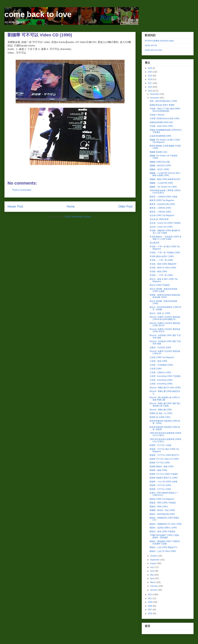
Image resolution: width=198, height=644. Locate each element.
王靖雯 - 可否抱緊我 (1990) (161, 365)
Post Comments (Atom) (78, 217)
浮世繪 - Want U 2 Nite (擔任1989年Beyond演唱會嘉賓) (165, 110)
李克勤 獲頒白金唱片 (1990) (162, 256)
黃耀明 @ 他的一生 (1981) (161, 413)
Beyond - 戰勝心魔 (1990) (161, 410)
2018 (150, 79)
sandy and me (151, 45)
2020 (150, 72)
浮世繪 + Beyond (157, 115)
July (152, 567)
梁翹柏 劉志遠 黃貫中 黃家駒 (162, 105)
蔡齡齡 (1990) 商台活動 (160, 162)
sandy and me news (153, 50)
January (154, 590)
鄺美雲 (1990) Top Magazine (162, 200)
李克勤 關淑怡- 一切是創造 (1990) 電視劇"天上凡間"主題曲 (165, 238)
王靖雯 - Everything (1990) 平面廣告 (165, 376)
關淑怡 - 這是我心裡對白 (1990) (163, 528)
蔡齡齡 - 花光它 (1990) (159, 169)
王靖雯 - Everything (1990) (161, 380)
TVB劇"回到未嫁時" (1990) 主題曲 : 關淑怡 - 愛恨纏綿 (165, 536)
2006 (150, 614)
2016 (150, 87)
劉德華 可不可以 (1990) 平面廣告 (164, 474)
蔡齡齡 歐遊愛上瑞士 (159, 152)
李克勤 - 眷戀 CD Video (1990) (163, 268)
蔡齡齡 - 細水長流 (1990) (160, 165)
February (154, 586)
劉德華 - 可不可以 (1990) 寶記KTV (164, 455)
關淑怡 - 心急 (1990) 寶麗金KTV (163, 547)
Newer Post (15, 207)
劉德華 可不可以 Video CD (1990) (164, 459)
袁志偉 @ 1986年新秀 (159, 219)
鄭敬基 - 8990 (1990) (159, 507)
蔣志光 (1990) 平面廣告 (160, 285)
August (153, 563)
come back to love (38, 14)
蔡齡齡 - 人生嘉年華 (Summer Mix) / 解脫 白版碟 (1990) (165, 174)
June (152, 571)
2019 (150, 76)
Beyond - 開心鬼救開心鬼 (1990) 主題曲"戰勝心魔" (165, 399)
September (155, 560)
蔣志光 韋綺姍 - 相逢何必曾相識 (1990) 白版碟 (163, 290)
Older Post (125, 207)
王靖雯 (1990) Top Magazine (162, 357)
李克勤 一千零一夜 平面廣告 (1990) (165, 253)
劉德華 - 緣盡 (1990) (158, 470)
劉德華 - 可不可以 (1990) (160, 485)
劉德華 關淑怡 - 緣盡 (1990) (162, 467)
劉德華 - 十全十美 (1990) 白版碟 (163, 482)
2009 (150, 602)
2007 (150, 610)
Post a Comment (22, 190)
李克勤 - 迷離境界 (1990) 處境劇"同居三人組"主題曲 (165, 232)
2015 (150, 91)
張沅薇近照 (154, 243)
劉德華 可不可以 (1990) (160, 463)
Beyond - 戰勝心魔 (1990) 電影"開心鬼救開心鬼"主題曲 (165, 405)
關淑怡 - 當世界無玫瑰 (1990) (162, 514)
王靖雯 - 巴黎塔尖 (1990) (160, 372)
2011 (150, 598)
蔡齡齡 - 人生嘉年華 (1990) (161, 183)
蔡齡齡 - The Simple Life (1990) (163, 187)
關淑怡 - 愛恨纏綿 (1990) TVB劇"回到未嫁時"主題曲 (165, 543)
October (154, 556)
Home (71, 207)
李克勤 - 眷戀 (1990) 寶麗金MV (163, 264)
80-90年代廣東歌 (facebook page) (159, 41)
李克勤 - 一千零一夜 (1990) (161, 260)
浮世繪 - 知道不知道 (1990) (161, 126)
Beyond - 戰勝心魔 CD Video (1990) (165, 388)
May (152, 575)
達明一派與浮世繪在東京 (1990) (163, 101)
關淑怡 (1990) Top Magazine (162, 499)
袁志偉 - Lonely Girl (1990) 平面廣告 (165, 223)
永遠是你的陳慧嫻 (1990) (160, 136)
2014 (150, 595)
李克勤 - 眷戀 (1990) (158, 272)
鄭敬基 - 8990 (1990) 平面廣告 (163, 503)
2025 (150, 68)
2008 (150, 606)
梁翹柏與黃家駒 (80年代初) (161, 122)
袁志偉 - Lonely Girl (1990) (161, 227)
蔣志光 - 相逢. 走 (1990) (160, 313)
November (155, 98)
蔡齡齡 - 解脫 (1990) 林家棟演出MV (165, 179)
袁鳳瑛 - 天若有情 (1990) (160, 348)
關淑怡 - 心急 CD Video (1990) (163, 551)
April (152, 579)
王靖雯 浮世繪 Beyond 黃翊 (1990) (165, 118)
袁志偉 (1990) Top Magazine (162, 215)
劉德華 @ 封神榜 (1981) (160, 417)
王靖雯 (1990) (156, 369)
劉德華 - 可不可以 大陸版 (160, 445)
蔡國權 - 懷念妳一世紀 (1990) (162, 510)
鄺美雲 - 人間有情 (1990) (160, 208)
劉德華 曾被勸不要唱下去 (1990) (164, 478)
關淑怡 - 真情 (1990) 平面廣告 (163, 532)
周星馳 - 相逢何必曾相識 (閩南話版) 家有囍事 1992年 (165, 296)
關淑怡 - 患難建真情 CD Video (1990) (166, 524)
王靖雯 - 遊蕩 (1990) (158, 361)
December (155, 94)
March (153, 582)
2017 (150, 83)
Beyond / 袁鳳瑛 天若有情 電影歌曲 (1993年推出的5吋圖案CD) (165, 318)
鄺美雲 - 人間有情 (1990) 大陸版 (163, 197)
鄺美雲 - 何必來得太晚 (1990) (162, 204)
